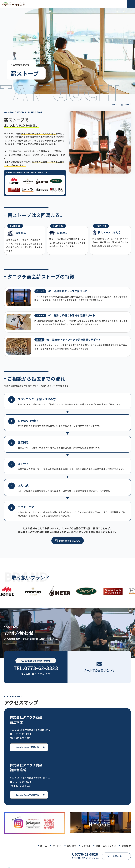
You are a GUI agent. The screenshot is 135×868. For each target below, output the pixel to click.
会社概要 (126, 846)
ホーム (44, 846)
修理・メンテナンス (106, 846)
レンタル (86, 846)
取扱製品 (72, 846)
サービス (57, 846)
